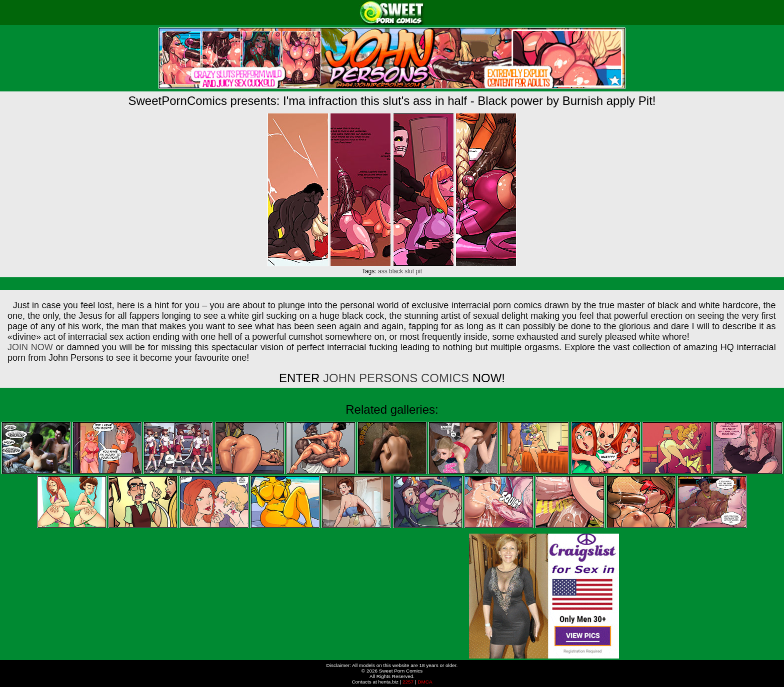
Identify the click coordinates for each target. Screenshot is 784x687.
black (396, 271)
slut (409, 271)
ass (383, 271)
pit (419, 271)
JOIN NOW (30, 347)
